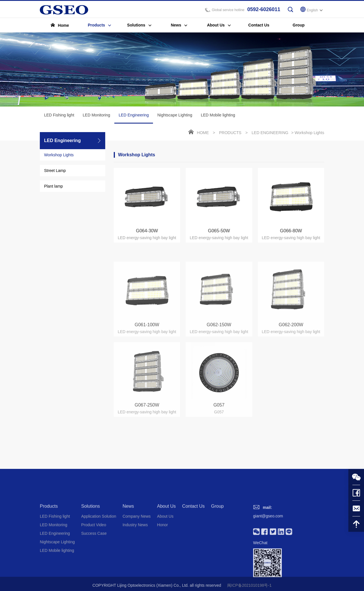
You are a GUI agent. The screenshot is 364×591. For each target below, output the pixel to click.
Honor (162, 562)
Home (203, 134)
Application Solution (99, 553)
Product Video (94, 562)
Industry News (135, 562)
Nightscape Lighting (175, 116)
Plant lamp (53, 187)
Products (230, 134)
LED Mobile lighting (218, 116)
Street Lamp (55, 171)
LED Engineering (134, 119)
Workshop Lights (59, 156)
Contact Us (194, 543)
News (128, 543)
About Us (166, 543)
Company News (137, 553)
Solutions (90, 543)
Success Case (94, 571)
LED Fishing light (59, 116)
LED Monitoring (97, 116)
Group (217, 543)
